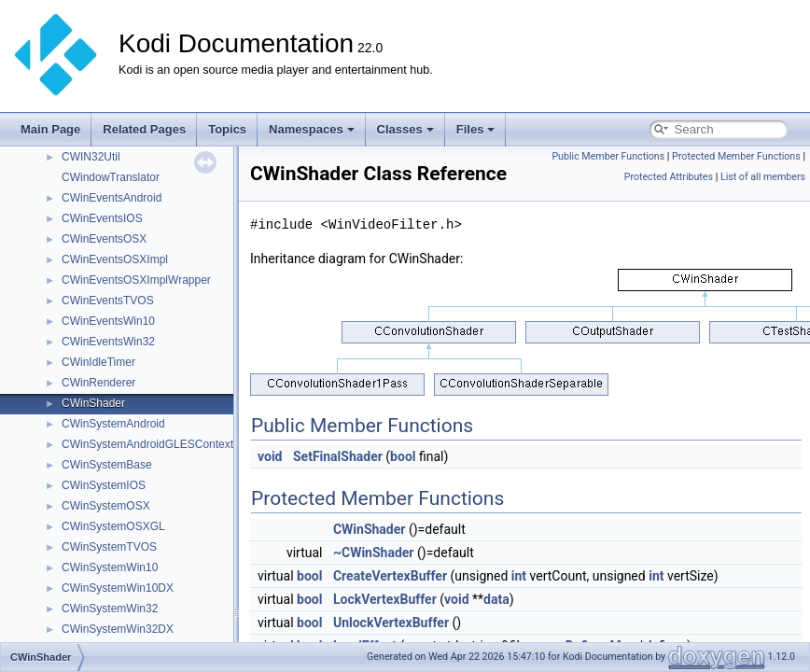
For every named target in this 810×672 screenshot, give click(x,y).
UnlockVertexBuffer (391, 623)
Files (476, 129)
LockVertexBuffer (385, 599)
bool (403, 456)
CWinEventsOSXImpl (115, 259)
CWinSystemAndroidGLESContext (147, 444)
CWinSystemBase (107, 465)
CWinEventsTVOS (108, 301)
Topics (227, 129)
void (270, 456)
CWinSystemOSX (106, 506)
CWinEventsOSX (104, 239)
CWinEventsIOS (102, 218)
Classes (405, 129)
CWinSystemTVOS (109, 547)
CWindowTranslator (111, 177)
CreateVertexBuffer (390, 576)
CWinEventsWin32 (108, 342)
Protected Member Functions (736, 156)
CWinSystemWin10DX (118, 588)
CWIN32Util (91, 157)
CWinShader (93, 403)
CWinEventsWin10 (108, 321)
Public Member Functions (608, 156)
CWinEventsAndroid (112, 198)
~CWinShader (374, 553)
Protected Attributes (669, 177)
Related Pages (144, 129)
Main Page (50, 129)
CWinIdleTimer (98, 362)
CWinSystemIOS (104, 485)
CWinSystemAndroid (113, 424)
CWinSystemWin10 (110, 567)
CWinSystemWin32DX (118, 629)
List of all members (763, 177)
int (519, 576)
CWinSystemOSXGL (113, 526)
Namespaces (312, 129)
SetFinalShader (338, 456)
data (496, 599)
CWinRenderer (98, 383)
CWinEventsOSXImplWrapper (136, 280)
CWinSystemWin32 (110, 609)
